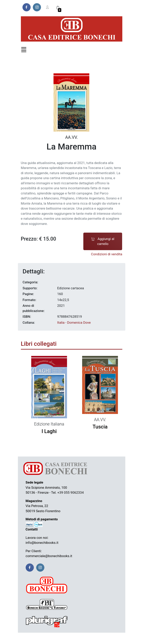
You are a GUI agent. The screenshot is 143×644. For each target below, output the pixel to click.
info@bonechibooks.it (42, 543)
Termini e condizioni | (39, 638)
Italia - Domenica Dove (74, 322)
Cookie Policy (112, 638)
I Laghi (49, 431)
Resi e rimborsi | (67, 638)
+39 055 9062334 (71, 492)
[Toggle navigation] (24, 50)
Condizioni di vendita (107, 254)
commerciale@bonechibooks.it (49, 556)
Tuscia (100, 427)
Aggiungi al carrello (103, 241)
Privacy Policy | (90, 638)
